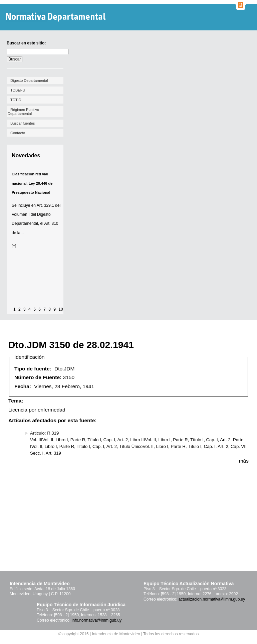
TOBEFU (18, 90)
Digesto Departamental (29, 80)
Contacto (18, 133)
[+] (14, 246)
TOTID (16, 100)
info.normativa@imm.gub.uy (97, 620)
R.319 (53, 433)
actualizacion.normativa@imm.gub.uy (212, 599)
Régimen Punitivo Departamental (23, 112)
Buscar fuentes (23, 123)
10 (61, 309)
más (244, 461)
